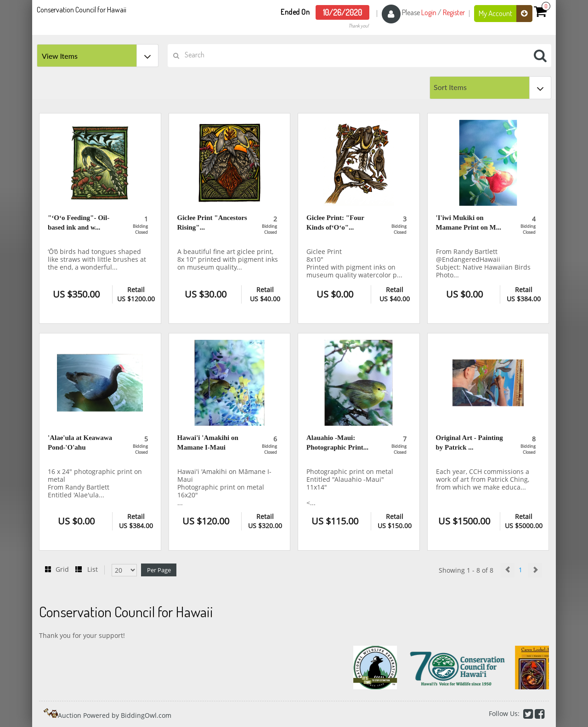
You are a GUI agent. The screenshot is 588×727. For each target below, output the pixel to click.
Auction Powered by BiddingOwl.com (115, 715)
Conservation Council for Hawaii (82, 10)
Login (429, 12)
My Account (506, 14)
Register (454, 12)
